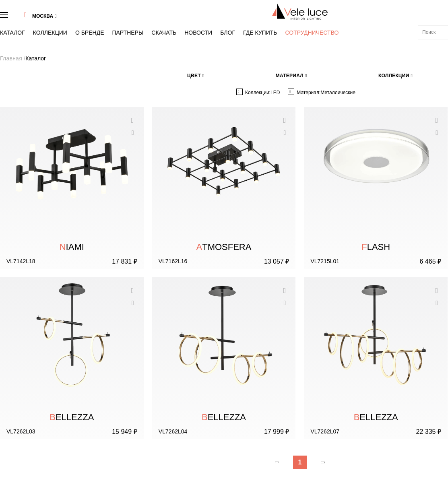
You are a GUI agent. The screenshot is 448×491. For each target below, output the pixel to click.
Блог (172, 23)
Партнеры (102, 23)
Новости (152, 23)
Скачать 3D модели (31, 443)
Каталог (20, 23)
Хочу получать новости (408, 443)
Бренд (18, 395)
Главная (20, 41)
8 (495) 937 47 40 (370, 11)
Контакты (21, 419)
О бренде (75, 23)
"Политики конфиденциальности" (395, 454)
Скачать (127, 23)
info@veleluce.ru (350, 395)
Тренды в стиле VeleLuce (37, 407)
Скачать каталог (28, 431)
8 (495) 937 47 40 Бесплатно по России (374, 383)
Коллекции (47, 23)
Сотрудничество (232, 23)
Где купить (196, 23)
